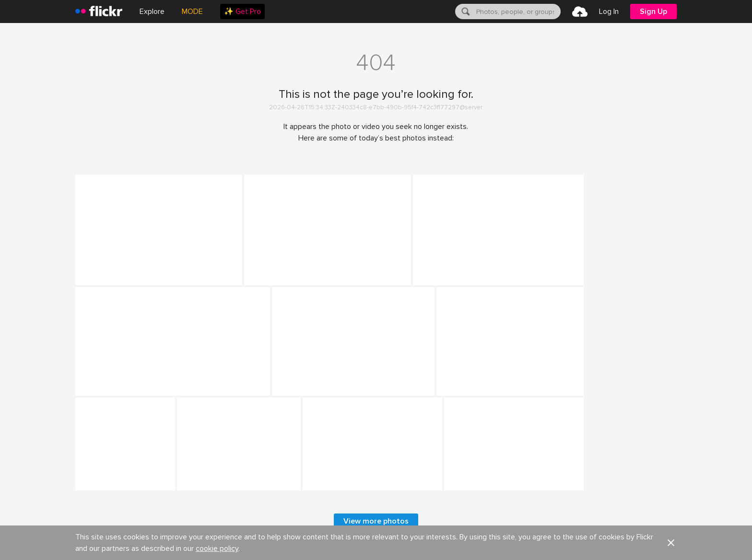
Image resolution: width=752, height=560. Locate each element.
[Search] (465, 12)
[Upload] (580, 12)
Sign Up (653, 12)
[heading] (99, 12)
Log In (609, 12)
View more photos (376, 521)
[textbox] (517, 12)
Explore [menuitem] (152, 12)
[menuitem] (242, 12)
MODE (192, 12)
